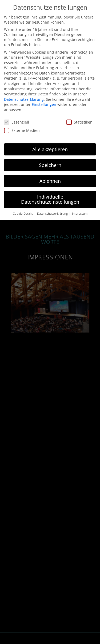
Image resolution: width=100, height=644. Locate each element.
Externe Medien (22, 130)
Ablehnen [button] (50, 181)
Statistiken (79, 122)
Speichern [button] (50, 165)
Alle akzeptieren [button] (50, 149)
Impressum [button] (80, 213)
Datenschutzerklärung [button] (53, 213)
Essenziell (17, 122)
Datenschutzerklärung (24, 99)
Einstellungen (44, 104)
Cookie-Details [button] (23, 213)
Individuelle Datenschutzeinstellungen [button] (50, 199)
